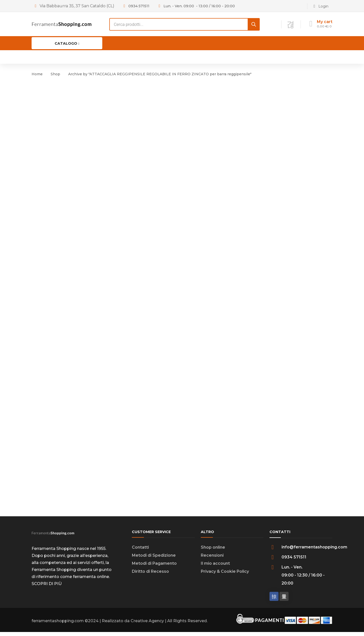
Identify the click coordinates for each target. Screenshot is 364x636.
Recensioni (212, 559)
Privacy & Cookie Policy (225, 575)
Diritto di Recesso (150, 575)
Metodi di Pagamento (154, 567)
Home (37, 74)
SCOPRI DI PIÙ (47, 588)
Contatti (140, 551)
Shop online (213, 551)
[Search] (254, 24)
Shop (55, 74)
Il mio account (215, 567)
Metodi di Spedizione (154, 559)
